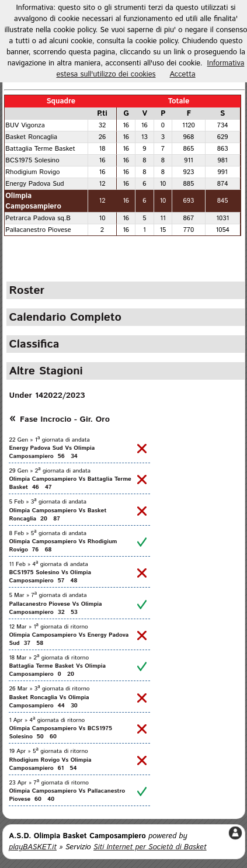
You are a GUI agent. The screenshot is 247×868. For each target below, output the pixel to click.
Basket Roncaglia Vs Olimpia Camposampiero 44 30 (49, 702)
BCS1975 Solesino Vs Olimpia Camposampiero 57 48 (50, 577)
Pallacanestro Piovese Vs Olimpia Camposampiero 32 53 (55, 608)
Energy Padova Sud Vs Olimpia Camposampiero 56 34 (52, 452)
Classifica (34, 344)
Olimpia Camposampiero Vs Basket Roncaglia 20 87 (58, 515)
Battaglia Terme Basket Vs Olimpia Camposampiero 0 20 (57, 670)
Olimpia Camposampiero (33, 201)
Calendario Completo (65, 317)
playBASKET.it (33, 847)
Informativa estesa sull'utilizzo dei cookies (150, 69)
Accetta (183, 74)
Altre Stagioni (46, 371)
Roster (27, 290)
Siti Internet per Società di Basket (150, 847)
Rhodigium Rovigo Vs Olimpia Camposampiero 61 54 (50, 764)
